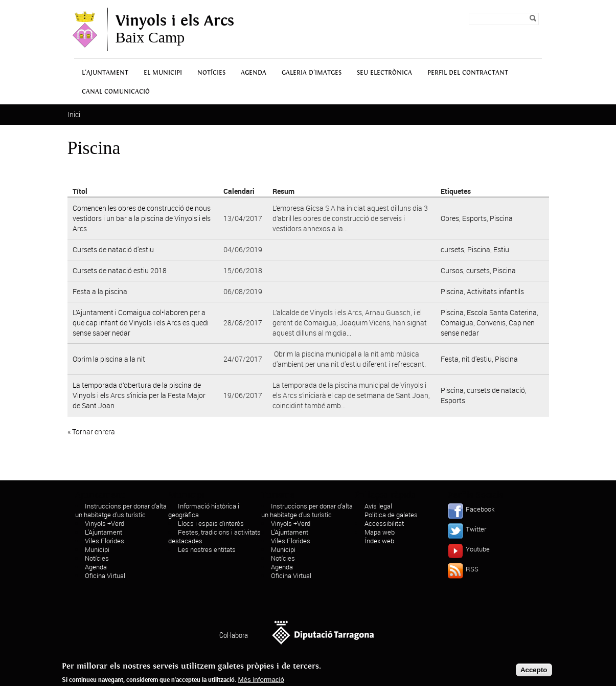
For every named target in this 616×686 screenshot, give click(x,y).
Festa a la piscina (100, 291)
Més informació (261, 682)
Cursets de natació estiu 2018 (120, 270)
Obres (450, 218)
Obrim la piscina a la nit (109, 359)
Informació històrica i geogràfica (204, 510)
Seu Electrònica (384, 73)
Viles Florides (105, 541)
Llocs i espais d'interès (211, 523)
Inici (74, 114)
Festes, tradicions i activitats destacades (214, 536)
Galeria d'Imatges (312, 73)
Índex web (379, 541)
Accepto (534, 672)
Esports (474, 218)
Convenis (491, 323)
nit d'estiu (477, 359)
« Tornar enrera (91, 431)
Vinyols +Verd (105, 523)
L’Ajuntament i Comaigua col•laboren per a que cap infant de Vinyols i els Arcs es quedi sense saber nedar (141, 323)
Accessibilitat (384, 523)
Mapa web (380, 532)
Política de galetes (391, 515)
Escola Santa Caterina (502, 312)
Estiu (501, 249)
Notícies (211, 73)
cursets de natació (496, 390)
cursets (452, 249)
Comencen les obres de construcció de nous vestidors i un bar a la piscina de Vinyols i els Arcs (142, 218)
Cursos (452, 270)
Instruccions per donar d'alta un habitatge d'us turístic (121, 510)
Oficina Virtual (105, 576)
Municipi (97, 549)
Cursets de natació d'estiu (113, 249)
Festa (450, 359)
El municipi (163, 73)
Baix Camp (175, 29)
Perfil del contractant (468, 73)
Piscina (501, 218)
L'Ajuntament (105, 73)
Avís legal (378, 506)
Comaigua (457, 323)
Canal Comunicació (116, 92)
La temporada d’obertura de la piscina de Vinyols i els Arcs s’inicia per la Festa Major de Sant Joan (139, 395)
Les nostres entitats (207, 549)
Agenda (254, 73)
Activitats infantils (495, 291)
